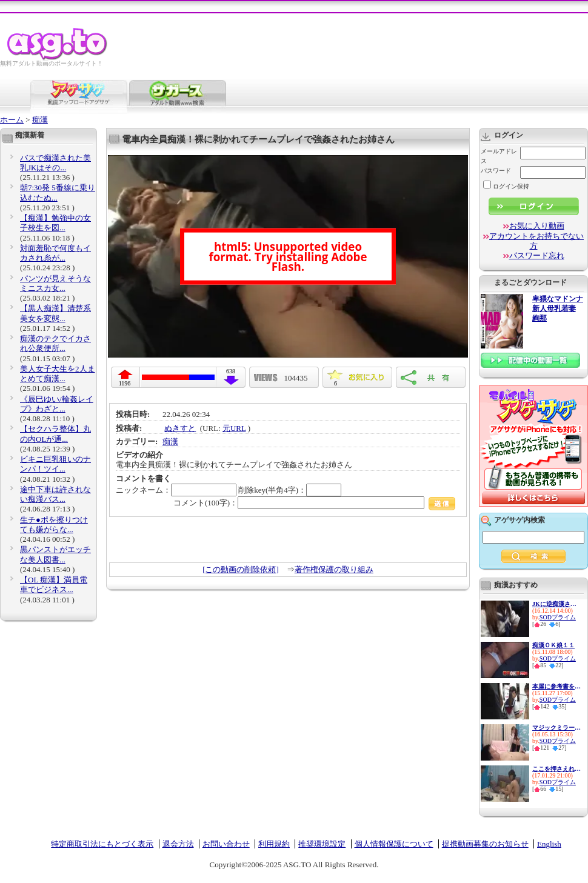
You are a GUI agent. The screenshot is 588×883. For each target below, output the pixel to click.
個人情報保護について (394, 844)
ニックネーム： (176, 490)
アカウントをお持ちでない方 (536, 241)
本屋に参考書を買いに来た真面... (556, 686)
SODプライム (558, 617)
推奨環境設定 (322, 844)
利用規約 (274, 844)
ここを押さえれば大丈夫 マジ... (556, 769)
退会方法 (178, 844)
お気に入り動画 (537, 226)
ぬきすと (180, 428)
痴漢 (40, 120)
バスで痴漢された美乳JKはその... (55, 163)
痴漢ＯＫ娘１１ (553, 645)
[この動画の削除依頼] (241, 569)
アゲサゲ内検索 (520, 520)
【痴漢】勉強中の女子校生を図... (55, 223)
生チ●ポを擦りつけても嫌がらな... (54, 525)
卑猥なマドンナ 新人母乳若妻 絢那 (558, 309)
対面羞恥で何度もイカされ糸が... (55, 253)
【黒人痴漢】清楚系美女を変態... (55, 313)
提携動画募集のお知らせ (485, 844)
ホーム (12, 120)
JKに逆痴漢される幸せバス (556, 604)
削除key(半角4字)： (290, 490)
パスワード (496, 171)
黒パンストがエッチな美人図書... (55, 554)
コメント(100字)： (314, 503)
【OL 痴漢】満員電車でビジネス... (54, 585)
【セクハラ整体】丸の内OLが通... (55, 434)
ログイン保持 (506, 186)
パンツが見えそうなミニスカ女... (55, 283)
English (549, 844)
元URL (234, 428)
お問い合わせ (226, 844)
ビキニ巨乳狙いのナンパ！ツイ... (55, 464)
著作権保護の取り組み (334, 569)
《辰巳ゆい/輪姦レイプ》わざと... (57, 404)
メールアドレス (499, 156)
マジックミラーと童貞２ (556, 728)
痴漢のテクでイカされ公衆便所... (55, 343)
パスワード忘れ (537, 255)
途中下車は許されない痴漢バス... (55, 494)
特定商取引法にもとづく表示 (102, 844)
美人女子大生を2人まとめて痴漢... (58, 374)
